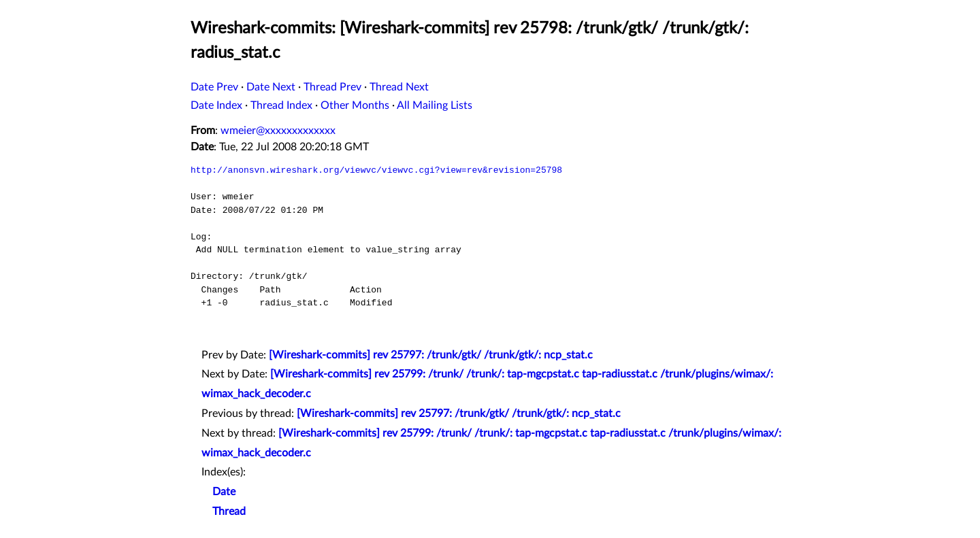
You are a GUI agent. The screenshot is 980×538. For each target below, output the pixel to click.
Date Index (216, 105)
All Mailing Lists (435, 105)
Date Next (271, 87)
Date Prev (214, 87)
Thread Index (281, 105)
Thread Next (399, 87)
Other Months (355, 105)
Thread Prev (332, 87)
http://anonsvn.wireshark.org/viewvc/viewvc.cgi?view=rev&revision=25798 (376, 170)
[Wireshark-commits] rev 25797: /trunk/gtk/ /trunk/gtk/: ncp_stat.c (431, 355)
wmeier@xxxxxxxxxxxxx (278, 131)
